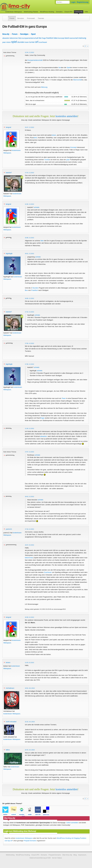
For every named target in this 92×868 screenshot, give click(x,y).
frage (44, 38)
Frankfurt (34, 290)
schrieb (36, 207)
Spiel (69, 68)
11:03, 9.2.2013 (29, 663)
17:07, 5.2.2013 (29, 452)
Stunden (35, 288)
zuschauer (43, 42)
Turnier (47, 160)
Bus (26, 290)
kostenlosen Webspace (12, 714)
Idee (42, 241)
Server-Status (57, 858)
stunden (21, 42)
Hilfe (86, 12)
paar (4, 42)
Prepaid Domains (30, 841)
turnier (32, 42)
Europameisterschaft (35, 60)
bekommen (14, 38)
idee (56, 38)
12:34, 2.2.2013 (29, 52)
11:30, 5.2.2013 (29, 428)
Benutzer (21, 18)
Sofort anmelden (72, 823)
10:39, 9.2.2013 (29, 617)
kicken (8, 662)
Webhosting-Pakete (31, 12)
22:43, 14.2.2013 (30, 750)
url (37, 42)
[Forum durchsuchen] (63, 2)
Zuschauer (48, 572)
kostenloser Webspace (14, 12)
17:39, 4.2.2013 (29, 364)
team (27, 42)
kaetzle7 (9, 173)
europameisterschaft (30, 38)
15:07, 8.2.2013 (29, 545)
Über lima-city (67, 855)
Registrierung (83, 2)
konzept (61, 38)
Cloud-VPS (68, 12)
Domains (59, 12)
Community (79, 12)
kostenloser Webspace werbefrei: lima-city (24, 7)
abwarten (6, 38)
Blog (75, 855)
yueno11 (9, 529)
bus (20, 38)
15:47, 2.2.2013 (29, 127)
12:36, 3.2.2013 (29, 204)
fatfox (8, 750)
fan (40, 38)
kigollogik (9, 253)
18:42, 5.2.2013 (29, 497)
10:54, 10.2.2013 (30, 688)
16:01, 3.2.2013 (29, 254)
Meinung (44, 87)
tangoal (8, 127)
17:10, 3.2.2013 (29, 312)
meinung (82, 38)
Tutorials (41, 18)
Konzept (73, 147)
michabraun (10, 688)
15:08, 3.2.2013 (29, 238)
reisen (9, 42)
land (67, 38)
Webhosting (10, 855)
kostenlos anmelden (67, 116)
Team (64, 398)
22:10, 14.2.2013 (30, 722)
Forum (12, 18)
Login (73, 2)
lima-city (6, 34)
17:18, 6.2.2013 (29, 529)
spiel (14, 42)
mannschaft (73, 38)
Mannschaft (77, 80)
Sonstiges (24, 34)
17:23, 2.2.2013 (29, 173)
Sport (33, 34)
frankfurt (50, 38)
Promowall (31, 18)
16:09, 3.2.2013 (29, 298)
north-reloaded (11, 722)
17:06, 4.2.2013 (29, 343)
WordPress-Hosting (47, 12)
